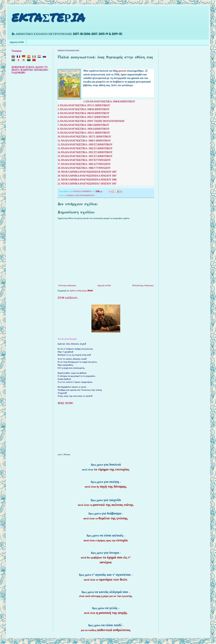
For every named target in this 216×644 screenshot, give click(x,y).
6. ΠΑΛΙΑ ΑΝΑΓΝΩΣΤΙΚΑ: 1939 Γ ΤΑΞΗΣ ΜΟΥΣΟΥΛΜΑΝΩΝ (91, 121)
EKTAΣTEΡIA (48, 17)
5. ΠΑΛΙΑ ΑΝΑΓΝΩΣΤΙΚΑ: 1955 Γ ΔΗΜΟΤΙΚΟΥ (83, 117)
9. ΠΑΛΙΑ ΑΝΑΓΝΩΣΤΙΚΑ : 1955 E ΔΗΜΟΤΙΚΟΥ (84, 133)
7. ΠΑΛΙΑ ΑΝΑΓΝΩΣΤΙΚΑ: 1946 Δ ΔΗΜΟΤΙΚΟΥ (83, 125)
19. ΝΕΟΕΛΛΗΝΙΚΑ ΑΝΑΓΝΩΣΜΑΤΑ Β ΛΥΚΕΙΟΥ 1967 (87, 172)
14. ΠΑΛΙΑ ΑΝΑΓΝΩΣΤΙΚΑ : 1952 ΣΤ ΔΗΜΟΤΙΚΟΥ (85, 152)
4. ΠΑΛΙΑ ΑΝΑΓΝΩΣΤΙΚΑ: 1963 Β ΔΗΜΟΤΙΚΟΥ (84, 113)
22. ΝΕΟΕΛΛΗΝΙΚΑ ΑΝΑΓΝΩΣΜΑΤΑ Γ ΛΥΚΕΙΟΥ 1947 (87, 184)
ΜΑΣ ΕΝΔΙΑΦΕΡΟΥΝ (85, 195)
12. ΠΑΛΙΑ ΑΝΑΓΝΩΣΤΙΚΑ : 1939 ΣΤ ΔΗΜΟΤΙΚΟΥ (85, 145)
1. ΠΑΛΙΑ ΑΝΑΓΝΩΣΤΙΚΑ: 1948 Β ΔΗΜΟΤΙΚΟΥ (109, 102)
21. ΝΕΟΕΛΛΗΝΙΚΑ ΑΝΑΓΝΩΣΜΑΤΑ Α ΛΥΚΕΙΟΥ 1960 (87, 180)
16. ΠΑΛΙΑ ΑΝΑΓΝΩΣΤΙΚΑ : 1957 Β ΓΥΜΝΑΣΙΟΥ (84, 160)
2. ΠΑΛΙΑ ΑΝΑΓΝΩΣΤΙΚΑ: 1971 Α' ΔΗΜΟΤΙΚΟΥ (84, 105)
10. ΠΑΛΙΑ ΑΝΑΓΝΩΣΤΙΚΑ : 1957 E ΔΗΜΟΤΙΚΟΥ (84, 137)
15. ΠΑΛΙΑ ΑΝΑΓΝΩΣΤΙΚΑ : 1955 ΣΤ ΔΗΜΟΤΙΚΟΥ (85, 156)
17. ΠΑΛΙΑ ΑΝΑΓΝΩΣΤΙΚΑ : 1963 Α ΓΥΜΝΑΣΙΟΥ (84, 164)
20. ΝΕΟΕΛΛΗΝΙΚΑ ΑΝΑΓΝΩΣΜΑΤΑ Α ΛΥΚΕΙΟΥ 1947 (87, 176)
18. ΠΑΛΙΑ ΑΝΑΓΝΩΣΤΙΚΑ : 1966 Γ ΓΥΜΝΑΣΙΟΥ (84, 168)
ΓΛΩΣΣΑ (70, 195)
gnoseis (123, 71)
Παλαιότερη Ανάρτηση (143, 285)
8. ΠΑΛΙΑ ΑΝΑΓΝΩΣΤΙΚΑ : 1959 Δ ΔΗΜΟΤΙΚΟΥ (83, 129)
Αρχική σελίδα (17, 42)
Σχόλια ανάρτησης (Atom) (81, 291)
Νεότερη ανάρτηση (67, 285)
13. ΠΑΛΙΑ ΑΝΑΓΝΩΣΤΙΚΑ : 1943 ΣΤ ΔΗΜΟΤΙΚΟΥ (85, 148)
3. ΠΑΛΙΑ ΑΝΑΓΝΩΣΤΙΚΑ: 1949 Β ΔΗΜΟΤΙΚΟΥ (84, 109)
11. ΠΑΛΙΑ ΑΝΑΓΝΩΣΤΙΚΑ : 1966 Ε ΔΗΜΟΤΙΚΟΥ (84, 141)
